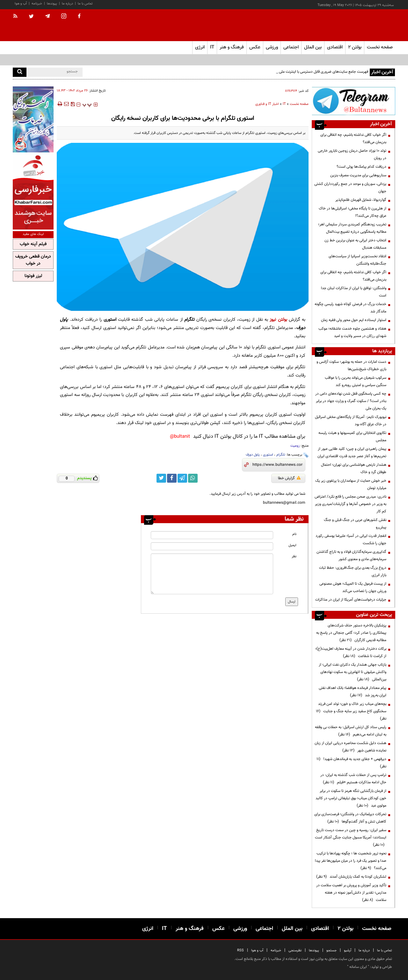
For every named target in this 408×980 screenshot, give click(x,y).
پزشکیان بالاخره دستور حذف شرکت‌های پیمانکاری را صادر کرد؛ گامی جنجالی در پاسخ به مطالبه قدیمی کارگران (351, 633)
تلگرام (281, 455)
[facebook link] (172, 478)
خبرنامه (37, 4)
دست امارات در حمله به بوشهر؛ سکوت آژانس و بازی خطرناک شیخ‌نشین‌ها (351, 366)
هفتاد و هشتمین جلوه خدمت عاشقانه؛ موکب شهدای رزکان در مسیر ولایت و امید (352, 332)
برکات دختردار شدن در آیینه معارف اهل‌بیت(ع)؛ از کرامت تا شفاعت (351, 652)
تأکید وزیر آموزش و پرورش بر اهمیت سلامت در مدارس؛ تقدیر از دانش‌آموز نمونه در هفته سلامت (351, 893)
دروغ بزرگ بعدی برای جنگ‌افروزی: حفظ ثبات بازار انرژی (353, 571)
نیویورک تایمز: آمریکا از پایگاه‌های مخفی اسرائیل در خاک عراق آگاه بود (351, 421)
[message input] (212, 574)
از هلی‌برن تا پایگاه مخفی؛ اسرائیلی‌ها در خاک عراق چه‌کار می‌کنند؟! (353, 212)
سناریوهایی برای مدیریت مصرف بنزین (358, 175)
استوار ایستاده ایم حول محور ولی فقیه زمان (354, 320)
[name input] (212, 535)
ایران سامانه (358, 967)
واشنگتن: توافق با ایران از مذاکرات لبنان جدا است (354, 292)
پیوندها (52, 4)
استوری (268, 455)
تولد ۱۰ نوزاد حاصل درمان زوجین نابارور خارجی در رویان (352, 154)
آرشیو (348, 951)
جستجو (331, 951)
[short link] (277, 465)
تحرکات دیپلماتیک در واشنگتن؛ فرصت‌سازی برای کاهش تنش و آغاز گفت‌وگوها (350, 818)
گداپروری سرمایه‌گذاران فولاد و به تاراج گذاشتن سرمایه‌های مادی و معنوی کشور (351, 556)
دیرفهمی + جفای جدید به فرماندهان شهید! (351, 763)
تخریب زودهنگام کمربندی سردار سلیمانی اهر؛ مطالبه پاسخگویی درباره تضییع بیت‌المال (352, 228)
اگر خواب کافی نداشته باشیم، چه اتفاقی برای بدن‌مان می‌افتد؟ (353, 139)
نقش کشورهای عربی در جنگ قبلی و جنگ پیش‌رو (355, 524)
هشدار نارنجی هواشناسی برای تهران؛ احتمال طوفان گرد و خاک (354, 468)
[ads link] (353, 101)
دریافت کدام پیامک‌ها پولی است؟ (361, 167)
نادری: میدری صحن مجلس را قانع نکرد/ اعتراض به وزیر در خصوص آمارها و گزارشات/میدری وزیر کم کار (350, 504)
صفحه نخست (380, 47)
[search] (20, 72)
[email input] (212, 546)
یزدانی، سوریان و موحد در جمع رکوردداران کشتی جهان (350, 188)
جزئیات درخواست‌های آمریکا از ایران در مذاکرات (351, 600)
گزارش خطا (289, 478)
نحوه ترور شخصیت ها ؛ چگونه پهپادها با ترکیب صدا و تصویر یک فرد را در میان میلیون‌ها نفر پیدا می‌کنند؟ (351, 861)
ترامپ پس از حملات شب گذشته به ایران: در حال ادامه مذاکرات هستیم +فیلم (353, 779)
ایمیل (292, 545)
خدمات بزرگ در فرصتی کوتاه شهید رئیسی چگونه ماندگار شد (350, 308)
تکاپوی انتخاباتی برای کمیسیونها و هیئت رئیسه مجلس (352, 437)
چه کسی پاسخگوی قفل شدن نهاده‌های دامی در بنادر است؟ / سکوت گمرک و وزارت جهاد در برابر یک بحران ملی (351, 401)
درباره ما (67, 4)
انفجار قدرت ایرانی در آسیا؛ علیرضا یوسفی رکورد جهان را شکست (351, 540)
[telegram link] (182, 478)
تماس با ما (85, 4)
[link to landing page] (363, 25)
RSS (240, 951)
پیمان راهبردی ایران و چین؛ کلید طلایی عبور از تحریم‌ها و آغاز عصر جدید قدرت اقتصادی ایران (352, 453)
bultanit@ (180, 437)
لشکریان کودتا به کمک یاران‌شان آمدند (351, 877)
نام (294, 534)
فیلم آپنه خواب (33, 244)
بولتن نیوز (278, 320)
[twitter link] (161, 478)
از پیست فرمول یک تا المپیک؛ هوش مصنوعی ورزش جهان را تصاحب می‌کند (353, 587)
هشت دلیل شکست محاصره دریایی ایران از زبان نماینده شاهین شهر (350, 747)
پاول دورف (253, 455)
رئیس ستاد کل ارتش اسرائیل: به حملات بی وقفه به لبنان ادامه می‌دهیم (351, 731)
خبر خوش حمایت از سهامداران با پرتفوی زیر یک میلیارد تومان (351, 484)
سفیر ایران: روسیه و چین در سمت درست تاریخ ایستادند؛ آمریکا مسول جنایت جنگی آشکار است (351, 837)
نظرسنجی (295, 951)
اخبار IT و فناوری (267, 104)
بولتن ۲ (355, 47)
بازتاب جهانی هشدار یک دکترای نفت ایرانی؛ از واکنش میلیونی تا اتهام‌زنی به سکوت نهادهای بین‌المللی (353, 672)
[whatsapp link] (193, 478)
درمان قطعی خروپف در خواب (33, 260)
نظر (294, 556)
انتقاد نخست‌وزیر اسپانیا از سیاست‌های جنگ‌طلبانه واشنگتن (357, 260)
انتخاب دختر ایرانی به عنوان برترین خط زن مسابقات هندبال (355, 244)
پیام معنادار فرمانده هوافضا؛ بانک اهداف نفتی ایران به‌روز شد (353, 692)
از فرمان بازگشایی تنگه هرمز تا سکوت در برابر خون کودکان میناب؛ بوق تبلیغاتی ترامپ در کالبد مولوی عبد (351, 798)
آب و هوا (21, 4)
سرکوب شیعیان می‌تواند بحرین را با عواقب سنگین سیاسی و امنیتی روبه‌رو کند (356, 381)
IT (284, 104)
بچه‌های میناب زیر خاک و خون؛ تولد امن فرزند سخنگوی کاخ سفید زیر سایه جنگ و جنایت (351, 711)
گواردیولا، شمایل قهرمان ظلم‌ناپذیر (361, 200)
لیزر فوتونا (33, 276)
